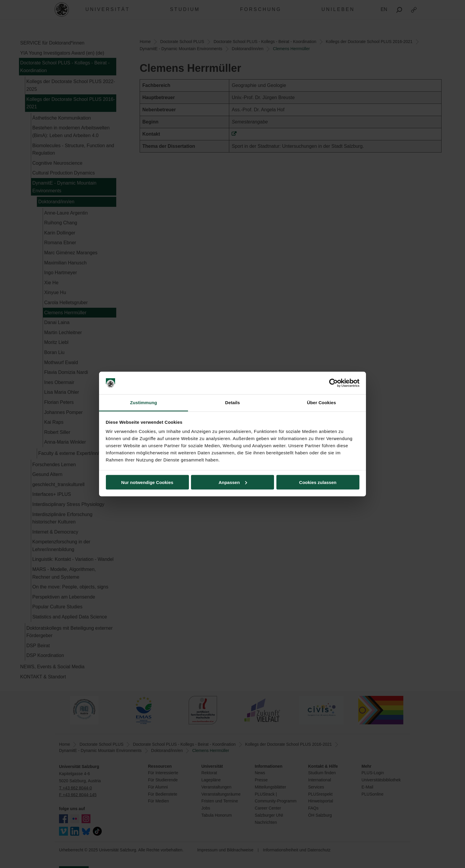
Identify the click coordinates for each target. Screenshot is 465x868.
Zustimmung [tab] (144, 403)
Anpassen (233, 482)
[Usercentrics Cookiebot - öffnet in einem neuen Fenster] (333, 383)
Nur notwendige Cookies (147, 482)
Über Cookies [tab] (321, 403)
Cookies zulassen (318, 482)
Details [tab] (232, 403)
